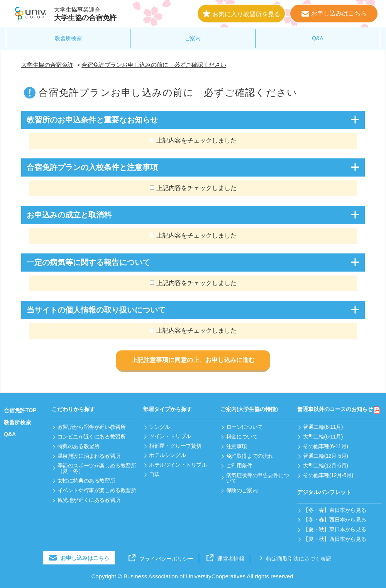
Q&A (318, 38)
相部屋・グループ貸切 (175, 446)
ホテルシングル (167, 455)
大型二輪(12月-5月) (325, 466)
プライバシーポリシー (161, 559)
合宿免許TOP (20, 410)
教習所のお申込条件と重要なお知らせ (92, 120)
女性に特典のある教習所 (86, 481)
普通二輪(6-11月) (323, 427)
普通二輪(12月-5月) (325, 456)
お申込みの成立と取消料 (69, 215)
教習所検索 (68, 38)
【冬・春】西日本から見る (334, 520)
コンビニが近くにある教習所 (92, 437)
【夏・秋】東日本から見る (334, 529)
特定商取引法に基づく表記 (294, 559)
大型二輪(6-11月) (323, 437)
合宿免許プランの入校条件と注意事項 (92, 167)
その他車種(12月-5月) (328, 475)
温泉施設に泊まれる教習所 (89, 456)
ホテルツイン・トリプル (178, 465)
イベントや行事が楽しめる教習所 (97, 490)
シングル (159, 427)
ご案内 (193, 38)
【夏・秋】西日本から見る (334, 539)
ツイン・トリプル (170, 436)
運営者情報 (225, 559)
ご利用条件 (239, 466)
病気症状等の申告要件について (258, 478)
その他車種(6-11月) (325, 446)
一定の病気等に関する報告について (88, 262)
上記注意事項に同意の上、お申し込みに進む (193, 360)
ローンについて (245, 427)
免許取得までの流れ (250, 456)
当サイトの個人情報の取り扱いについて (96, 310)
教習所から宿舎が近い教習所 (92, 427)
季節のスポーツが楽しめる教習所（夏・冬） (97, 468)
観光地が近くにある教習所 (89, 500)
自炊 (154, 474)
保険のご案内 (242, 490)
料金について (242, 437)
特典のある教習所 (79, 446)
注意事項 (237, 446)
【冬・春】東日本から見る (334, 510)
